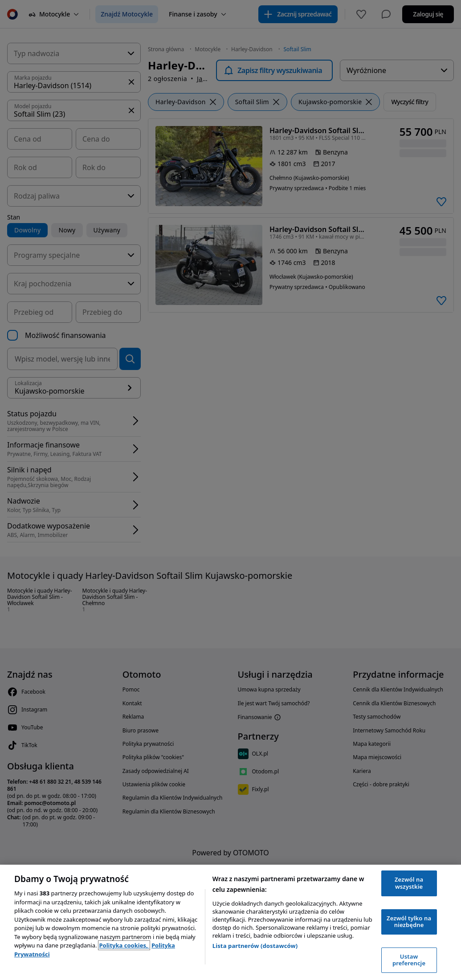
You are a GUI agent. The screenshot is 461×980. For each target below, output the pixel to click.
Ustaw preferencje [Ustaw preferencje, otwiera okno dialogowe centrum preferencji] (409, 960)
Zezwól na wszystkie (409, 883)
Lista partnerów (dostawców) (255, 946)
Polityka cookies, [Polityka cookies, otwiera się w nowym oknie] (124, 945)
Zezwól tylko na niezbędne (409, 922)
